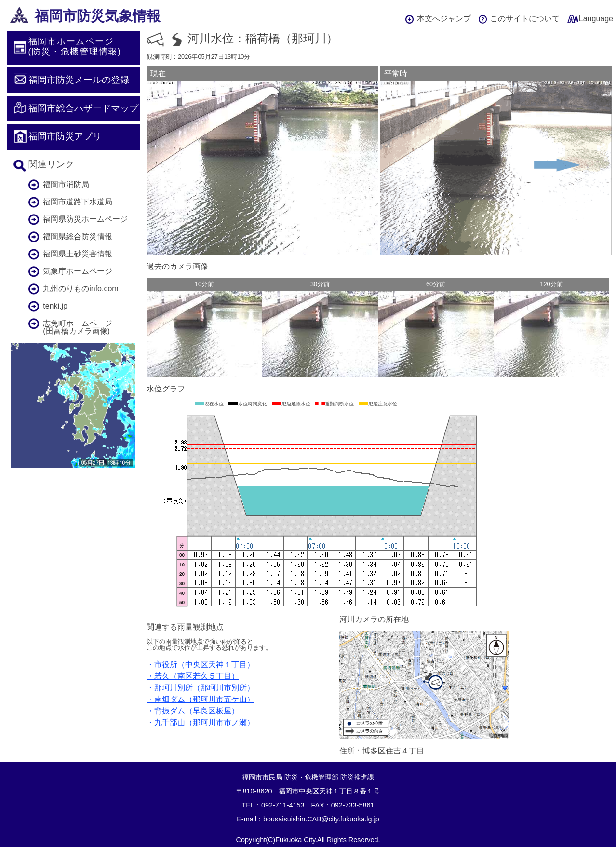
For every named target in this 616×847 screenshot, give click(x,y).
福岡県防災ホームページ (85, 219)
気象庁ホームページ (78, 271)
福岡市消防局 (66, 184)
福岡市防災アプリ (65, 136)
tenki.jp (55, 306)
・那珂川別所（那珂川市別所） (201, 688)
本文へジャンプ (444, 19)
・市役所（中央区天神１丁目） (201, 665)
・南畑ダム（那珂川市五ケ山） (201, 699)
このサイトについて (525, 19)
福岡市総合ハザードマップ (83, 108)
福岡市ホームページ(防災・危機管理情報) (75, 47)
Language (596, 19)
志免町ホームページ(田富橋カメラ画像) (78, 327)
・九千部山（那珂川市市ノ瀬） (201, 722)
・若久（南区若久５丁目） (193, 676)
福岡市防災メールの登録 (79, 80)
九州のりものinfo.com (80, 289)
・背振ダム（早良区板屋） (193, 711)
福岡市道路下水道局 (78, 202)
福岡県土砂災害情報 (78, 254)
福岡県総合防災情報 (78, 236)
